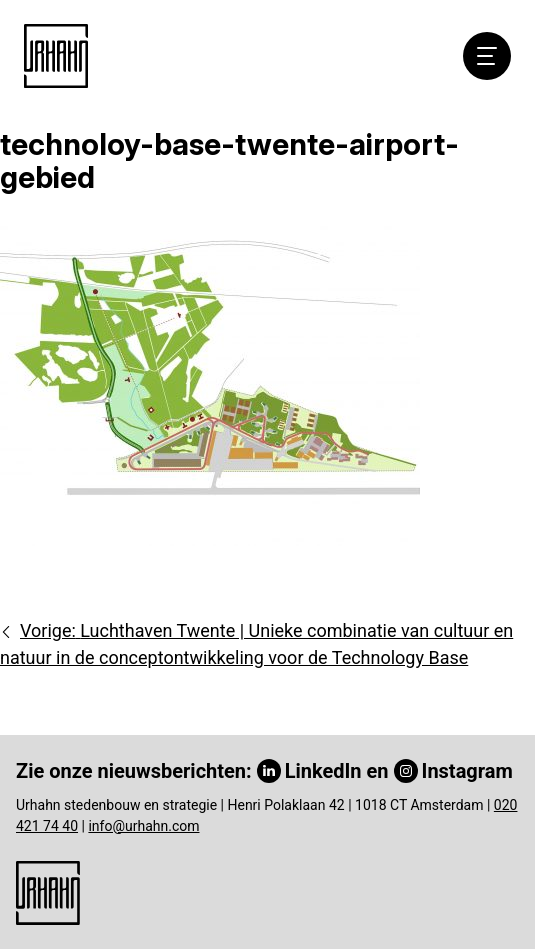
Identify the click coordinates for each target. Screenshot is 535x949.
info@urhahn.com (143, 826)
